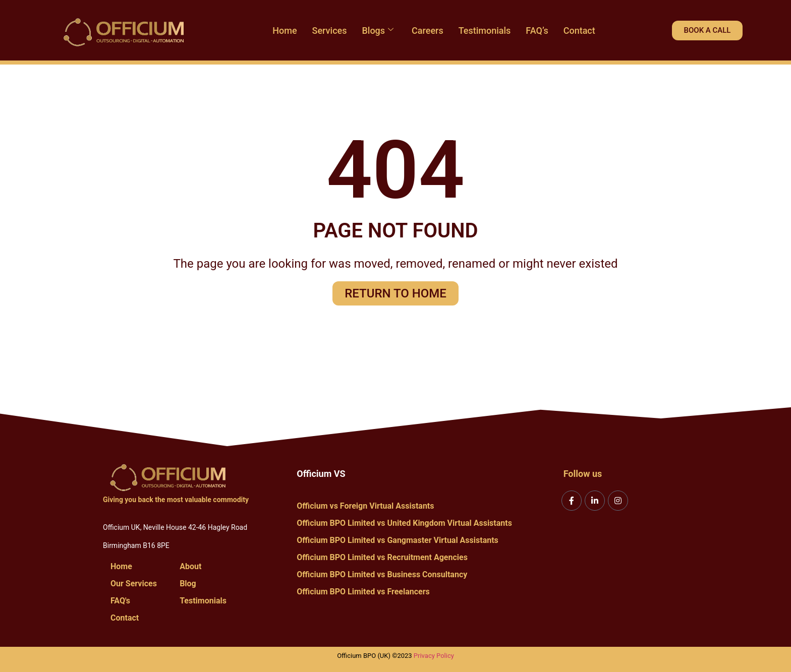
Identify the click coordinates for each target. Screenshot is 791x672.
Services (330, 30)
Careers (428, 30)
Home (285, 30)
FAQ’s (537, 30)
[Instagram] (618, 501)
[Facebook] (572, 501)
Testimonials (485, 30)
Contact (579, 30)
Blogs (378, 30)
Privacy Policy (434, 656)
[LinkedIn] (595, 501)
